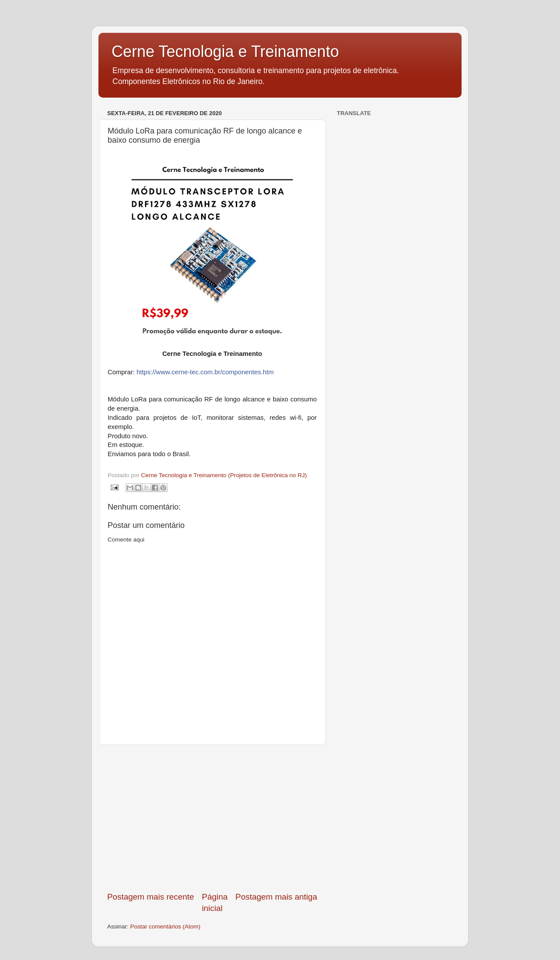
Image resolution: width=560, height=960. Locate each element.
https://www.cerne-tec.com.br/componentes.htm (205, 372)
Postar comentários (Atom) (166, 927)
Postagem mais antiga (276, 897)
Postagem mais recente (150, 897)
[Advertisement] (212, 818)
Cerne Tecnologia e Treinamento (225, 51)
